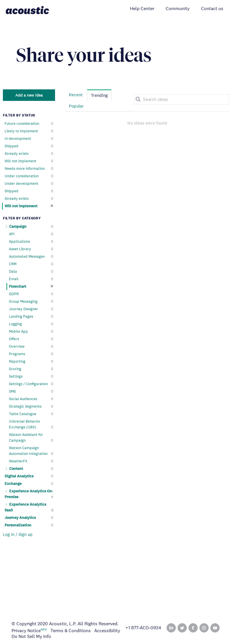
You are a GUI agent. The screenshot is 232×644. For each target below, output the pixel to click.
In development (29, 139)
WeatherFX (31, 461)
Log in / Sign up (18, 534)
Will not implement (29, 161)
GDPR (31, 294)
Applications (31, 242)
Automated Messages (31, 257)
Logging (31, 324)
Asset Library (31, 249)
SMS (31, 391)
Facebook (193, 628)
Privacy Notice (26, 631)
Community (178, 9)
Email (31, 279)
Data (31, 272)
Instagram (204, 628)
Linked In (171, 628)
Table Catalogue (31, 414)
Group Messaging (31, 302)
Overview (31, 347)
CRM (31, 264)
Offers (31, 339)
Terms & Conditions (71, 631)
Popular (76, 106)
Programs (31, 354)
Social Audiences (31, 399)
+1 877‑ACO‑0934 (143, 628)
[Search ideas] (182, 99)
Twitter (182, 628)
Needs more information (29, 169)
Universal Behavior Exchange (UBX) (31, 424)
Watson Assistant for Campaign (31, 438)
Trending (99, 95)
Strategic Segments (31, 406)
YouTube (215, 628)
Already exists (29, 154)
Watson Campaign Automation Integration (31, 451)
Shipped (29, 146)
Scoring (31, 369)
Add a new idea (29, 95)
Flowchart (31, 286)
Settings (31, 376)
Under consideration (29, 176)
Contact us (212, 9)
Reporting (31, 361)
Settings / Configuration (31, 384)
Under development (29, 184)
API (31, 234)
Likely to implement (29, 131)
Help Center (142, 9)
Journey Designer (31, 309)
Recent (76, 95)
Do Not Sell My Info (31, 636)
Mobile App (31, 332)
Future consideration (29, 124)
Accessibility (107, 631)
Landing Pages (31, 317)
